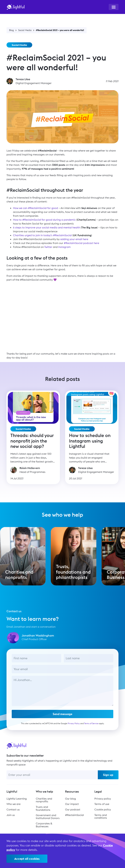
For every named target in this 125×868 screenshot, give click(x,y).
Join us (11, 815)
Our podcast (73, 809)
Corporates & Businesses (44, 825)
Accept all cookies (27, 859)
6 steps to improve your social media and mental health (47, 227)
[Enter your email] (52, 775)
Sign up (108, 775)
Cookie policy (103, 809)
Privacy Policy (74, 726)
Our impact (72, 804)
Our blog (70, 799)
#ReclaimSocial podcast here (81, 243)
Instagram (64, 247)
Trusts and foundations (43, 808)
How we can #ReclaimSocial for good (35, 208)
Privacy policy (103, 799)
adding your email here (74, 239)
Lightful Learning (17, 799)
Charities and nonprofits (44, 800)
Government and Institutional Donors (48, 817)
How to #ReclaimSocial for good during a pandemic (44, 220)
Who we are (14, 804)
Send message (62, 717)
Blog (11, 30)
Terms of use (102, 804)
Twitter (48, 247)
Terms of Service (91, 726)
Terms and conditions (101, 816)
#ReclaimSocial (74, 815)
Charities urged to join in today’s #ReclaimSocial (42, 235)
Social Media (25, 30)
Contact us (13, 809)
